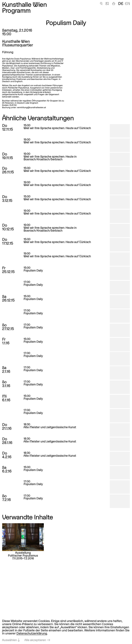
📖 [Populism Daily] (107, 4)
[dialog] (66, 631)
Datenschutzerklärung (32, 634)
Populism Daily (33, 271)
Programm (16, 11)
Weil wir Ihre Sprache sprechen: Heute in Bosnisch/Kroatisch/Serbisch (50, 158)
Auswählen (9, 640)
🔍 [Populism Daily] (101, 4)
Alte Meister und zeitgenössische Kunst (50, 427)
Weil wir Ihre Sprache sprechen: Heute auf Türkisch (57, 128)
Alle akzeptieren (35, 640)
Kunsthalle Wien (24, 5)
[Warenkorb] (114, 4)
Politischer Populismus (23, 556)
